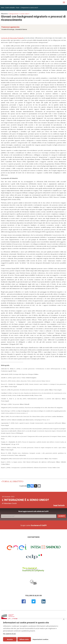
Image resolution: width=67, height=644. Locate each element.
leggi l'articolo (59, 505)
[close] (64, 619)
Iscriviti (62, 516)
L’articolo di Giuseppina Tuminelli (12, 38)
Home (3, 8)
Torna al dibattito (13, 481)
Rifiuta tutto (23, 639)
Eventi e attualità (10, 8)
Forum (18, 8)
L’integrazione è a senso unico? (29, 8)
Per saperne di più (9, 634)
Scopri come (33, 525)
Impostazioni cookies (39, 639)
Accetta (9, 639)
